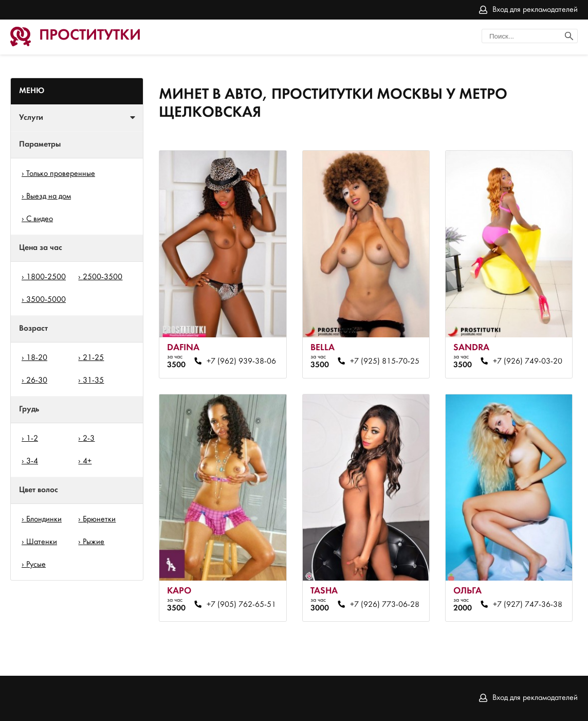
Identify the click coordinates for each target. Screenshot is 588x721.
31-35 (93, 381)
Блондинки (44, 519)
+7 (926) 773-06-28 (385, 605)
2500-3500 (103, 277)
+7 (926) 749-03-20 (528, 362)
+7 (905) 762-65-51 (241, 605)
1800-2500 (46, 277)
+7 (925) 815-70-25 (385, 362)
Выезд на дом (49, 196)
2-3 (89, 439)
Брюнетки (99, 519)
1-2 (32, 439)
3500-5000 (46, 300)
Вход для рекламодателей (535, 10)
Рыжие (94, 542)
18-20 (37, 358)
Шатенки (42, 542)
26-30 (37, 381)
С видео (40, 219)
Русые (36, 565)
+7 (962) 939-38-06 (241, 362)
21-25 (93, 358)
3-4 (32, 461)
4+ (87, 461)
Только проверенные (61, 174)
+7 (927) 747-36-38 (528, 605)
